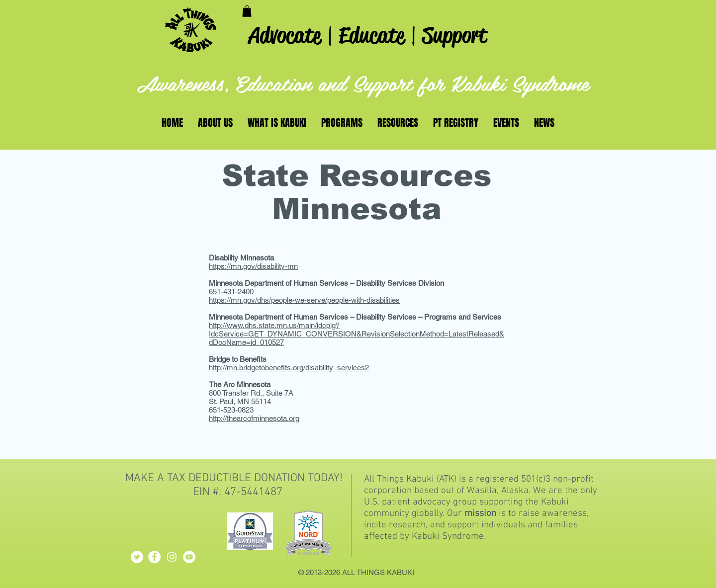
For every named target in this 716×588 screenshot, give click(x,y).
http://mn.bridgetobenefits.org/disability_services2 (289, 368)
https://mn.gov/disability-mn (253, 266)
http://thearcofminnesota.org (254, 418)
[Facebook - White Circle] (154, 557)
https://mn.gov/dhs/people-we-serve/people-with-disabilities (304, 300)
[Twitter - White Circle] (137, 557)
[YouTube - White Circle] (189, 557)
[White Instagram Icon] (172, 557)
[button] (247, 11)
